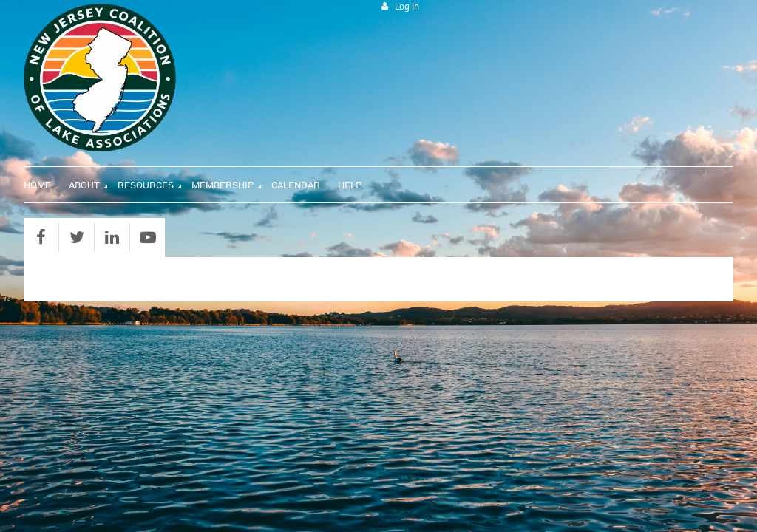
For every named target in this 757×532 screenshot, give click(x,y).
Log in (407, 6)
